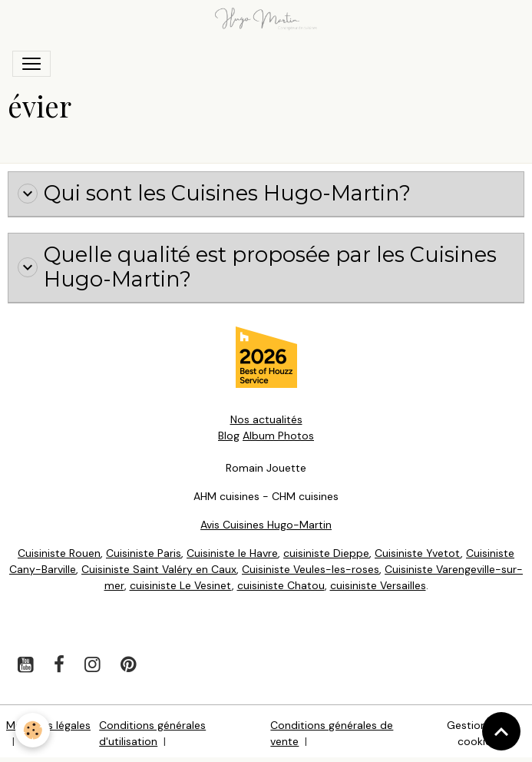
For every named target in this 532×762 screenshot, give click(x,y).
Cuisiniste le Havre (232, 553)
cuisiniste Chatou (281, 585)
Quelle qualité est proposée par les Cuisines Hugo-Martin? (257, 268)
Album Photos (278, 436)
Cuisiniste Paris (144, 553)
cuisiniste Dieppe (326, 553)
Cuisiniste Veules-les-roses (311, 569)
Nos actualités (266, 419)
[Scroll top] (501, 731)
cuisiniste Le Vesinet (181, 585)
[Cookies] (33, 730)
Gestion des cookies (477, 733)
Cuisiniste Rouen (59, 553)
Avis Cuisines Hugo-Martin (266, 525)
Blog (229, 436)
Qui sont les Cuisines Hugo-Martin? (214, 194)
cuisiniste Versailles (378, 585)
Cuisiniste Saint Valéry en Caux (159, 569)
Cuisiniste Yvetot (418, 553)
